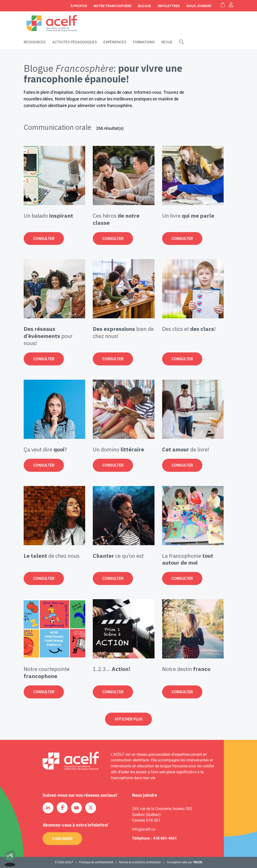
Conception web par (184, 862)
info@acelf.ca (144, 829)
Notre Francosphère (113, 6)
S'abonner (62, 839)
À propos (79, 6)
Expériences (115, 42)
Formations (144, 42)
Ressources (35, 42)
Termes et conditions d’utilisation (140, 862)
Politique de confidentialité (96, 862)
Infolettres (169, 6)
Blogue (144, 6)
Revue (167, 42)
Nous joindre (199, 6)
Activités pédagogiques (75, 42)
